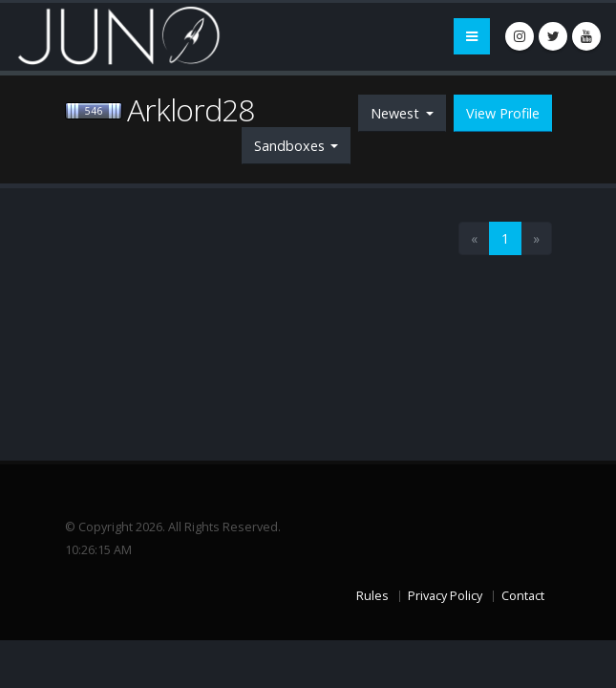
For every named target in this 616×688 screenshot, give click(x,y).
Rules (372, 596)
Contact (523, 596)
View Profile (503, 113)
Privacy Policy (445, 596)
